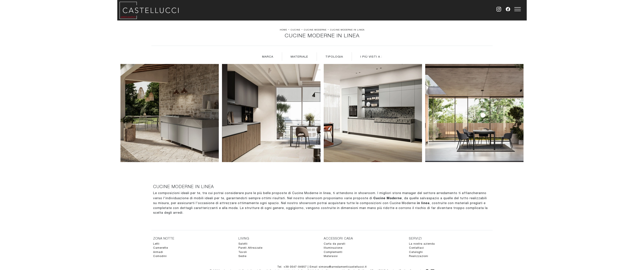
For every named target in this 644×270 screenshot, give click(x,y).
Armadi (158, 252)
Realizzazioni (419, 256)
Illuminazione (333, 248)
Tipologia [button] (334, 57)
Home (283, 30)
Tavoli (243, 252)
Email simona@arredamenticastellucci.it (338, 267)
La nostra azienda (422, 244)
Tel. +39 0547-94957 (292, 267)
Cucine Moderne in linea (347, 30)
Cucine (295, 30)
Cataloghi (416, 252)
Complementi (333, 252)
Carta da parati (335, 244)
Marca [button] (268, 57)
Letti (156, 244)
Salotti (243, 244)
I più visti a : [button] (371, 57)
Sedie (242, 256)
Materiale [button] (299, 57)
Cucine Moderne (315, 30)
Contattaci (416, 248)
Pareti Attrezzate (250, 248)
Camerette (161, 248)
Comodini (160, 256)
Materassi (331, 256)
